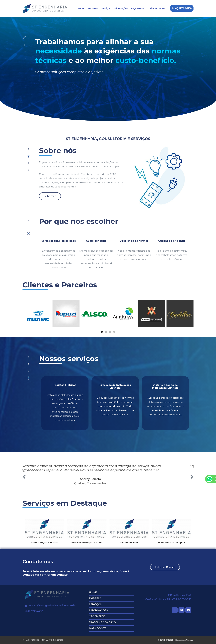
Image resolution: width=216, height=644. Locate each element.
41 (34, 611)
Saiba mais (50, 196)
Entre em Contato (165, 567)
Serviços (106, 8)
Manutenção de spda (172, 543)
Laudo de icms (129, 543)
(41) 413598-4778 (182, 8)
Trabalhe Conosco (157, 8)
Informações (121, 8)
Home (81, 8)
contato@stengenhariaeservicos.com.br (50, 606)
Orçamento (138, 8)
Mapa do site (98, 629)
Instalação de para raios (87, 543)
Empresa (93, 8)
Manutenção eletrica (44, 543)
